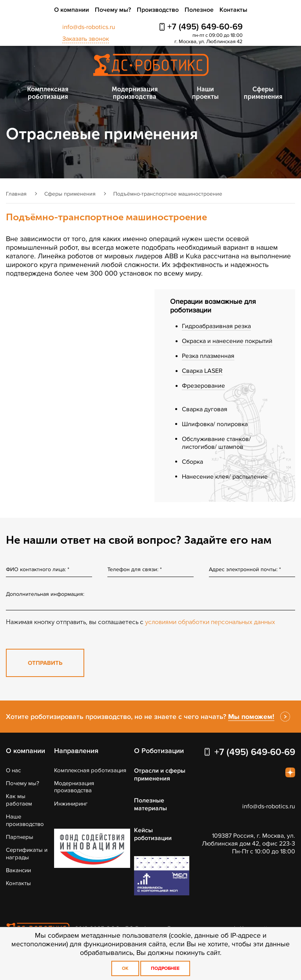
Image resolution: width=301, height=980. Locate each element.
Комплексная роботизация (48, 93)
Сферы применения (263, 93)
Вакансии (18, 870)
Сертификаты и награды (27, 853)
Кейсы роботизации (153, 834)
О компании (72, 10)
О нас (13, 770)
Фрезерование (203, 386)
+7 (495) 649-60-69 (205, 27)
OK (125, 968)
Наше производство (25, 820)
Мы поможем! (251, 717)
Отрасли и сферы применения (160, 775)
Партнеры (20, 837)
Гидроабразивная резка (216, 326)
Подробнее (165, 968)
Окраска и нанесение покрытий (227, 341)
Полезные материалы (150, 804)
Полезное (199, 10)
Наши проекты (205, 93)
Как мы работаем (19, 800)
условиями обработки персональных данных (210, 622)
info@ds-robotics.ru (89, 27)
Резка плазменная (208, 356)
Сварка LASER (202, 371)
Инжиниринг (71, 804)
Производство (158, 10)
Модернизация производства (135, 93)
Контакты (233, 10)
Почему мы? (113, 10)
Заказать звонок (86, 39)
